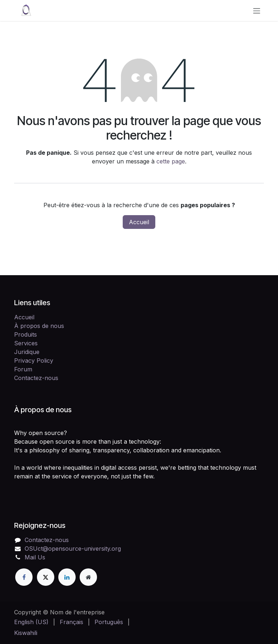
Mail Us (35, 557)
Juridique (27, 352)
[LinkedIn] (67, 577)
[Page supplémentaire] (88, 577)
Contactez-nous (36, 378)
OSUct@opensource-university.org (73, 549)
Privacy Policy (34, 361)
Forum (23, 369)
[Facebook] (24, 577)
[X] (46, 577)
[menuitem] (31, 622)
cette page (171, 161)
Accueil (139, 222)
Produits (26, 334)
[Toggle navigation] (257, 10)
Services (26, 343)
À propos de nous (39, 326)
